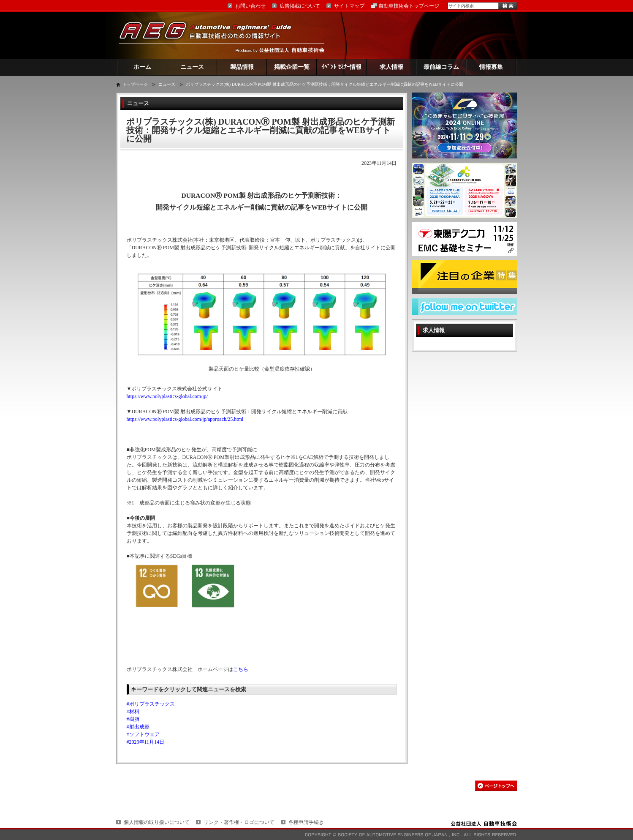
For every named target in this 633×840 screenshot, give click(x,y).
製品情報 (242, 67)
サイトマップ (349, 6)
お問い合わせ (250, 6)
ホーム (142, 67)
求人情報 (391, 67)
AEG (211, 35)
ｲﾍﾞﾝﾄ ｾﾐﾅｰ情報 (341, 67)
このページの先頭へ (496, 786)
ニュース (192, 67)
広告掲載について (300, 6)
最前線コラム (441, 67)
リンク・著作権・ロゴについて (239, 822)
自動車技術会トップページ (409, 6)
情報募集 (491, 67)
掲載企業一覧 (292, 67)
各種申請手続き (306, 822)
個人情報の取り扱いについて (157, 822)
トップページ (135, 84)
